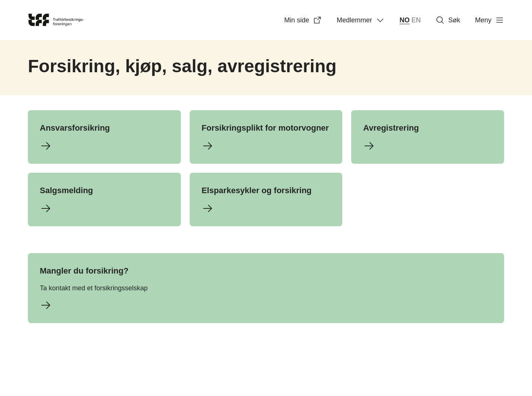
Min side (303, 20)
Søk (448, 20)
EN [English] (416, 20)
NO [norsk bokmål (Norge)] (405, 20)
